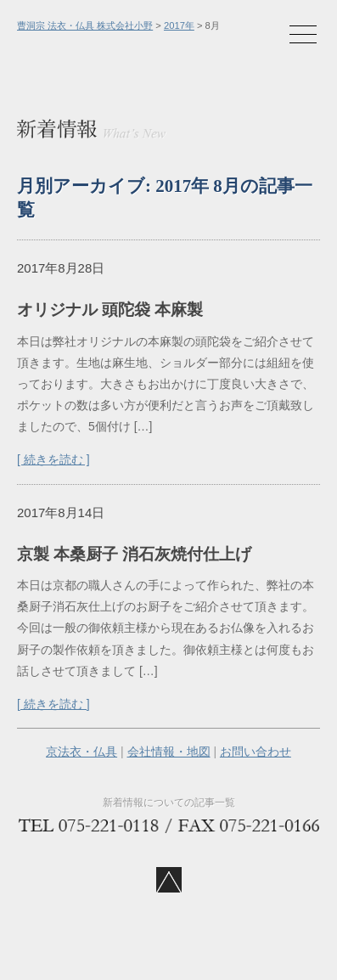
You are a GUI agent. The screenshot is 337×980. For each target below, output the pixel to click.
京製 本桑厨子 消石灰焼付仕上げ (134, 554)
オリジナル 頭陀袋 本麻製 (110, 310)
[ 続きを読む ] (53, 459)
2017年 (179, 25)
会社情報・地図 (169, 752)
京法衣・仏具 (81, 752)
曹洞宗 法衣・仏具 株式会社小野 (85, 25)
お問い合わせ (256, 752)
